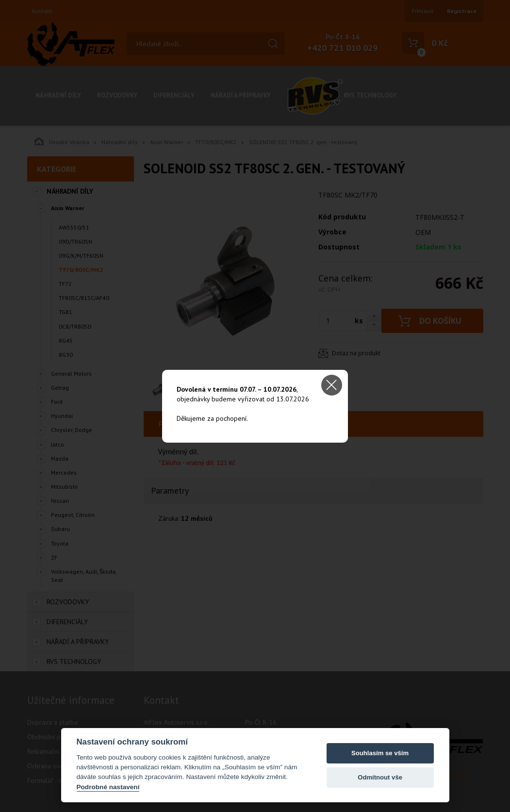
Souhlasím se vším (380, 753)
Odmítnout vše (380, 777)
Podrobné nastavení (108, 787)
